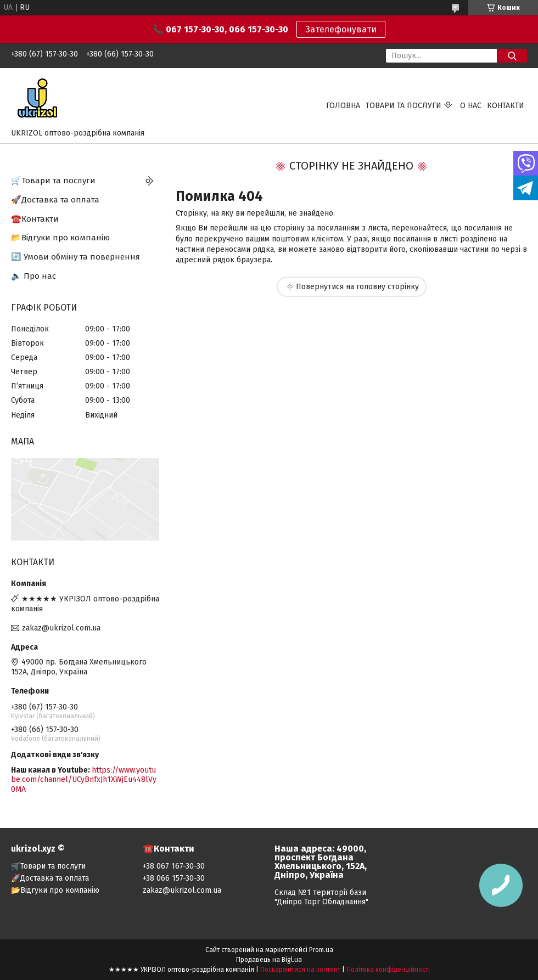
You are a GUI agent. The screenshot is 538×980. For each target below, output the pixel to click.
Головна (343, 106)
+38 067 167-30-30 (174, 866)
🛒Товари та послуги (53, 181)
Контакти (506, 106)
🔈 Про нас (33, 276)
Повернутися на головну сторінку (357, 287)
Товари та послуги (403, 106)
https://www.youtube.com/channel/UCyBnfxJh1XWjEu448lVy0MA (84, 780)
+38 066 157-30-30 (174, 878)
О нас (471, 106)
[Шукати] (512, 56)
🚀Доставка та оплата (55, 200)
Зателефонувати (341, 29)
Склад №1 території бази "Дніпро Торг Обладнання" (321, 897)
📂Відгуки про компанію (60, 238)
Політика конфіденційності (388, 970)
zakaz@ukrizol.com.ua (61, 628)
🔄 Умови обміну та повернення (75, 257)
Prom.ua (321, 950)
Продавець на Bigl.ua (269, 960)
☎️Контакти (35, 219)
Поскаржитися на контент (300, 970)
